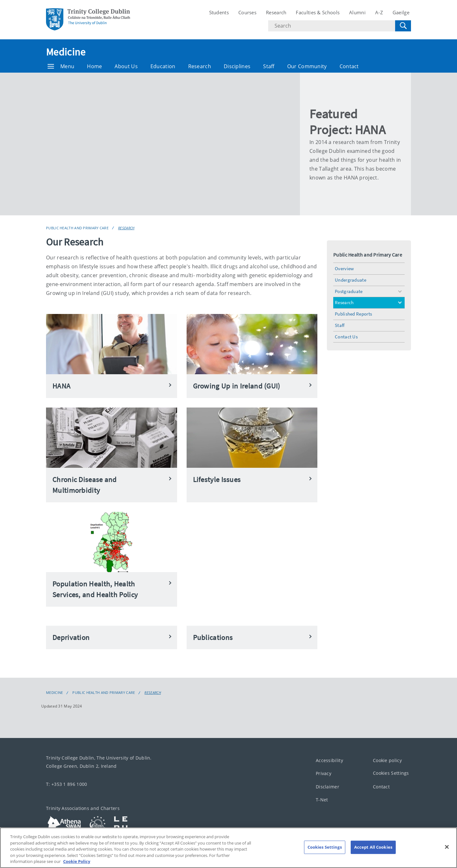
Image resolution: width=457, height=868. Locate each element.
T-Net (322, 800)
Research (276, 12)
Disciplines (237, 66)
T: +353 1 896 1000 (66, 784)
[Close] (447, 847)
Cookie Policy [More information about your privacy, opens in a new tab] (77, 861)
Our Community (307, 66)
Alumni (357, 12)
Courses (247, 12)
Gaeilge (401, 12)
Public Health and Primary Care (77, 228)
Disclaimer (328, 787)
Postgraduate (349, 291)
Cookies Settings (391, 773)
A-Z (379, 12)
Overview (344, 268)
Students (219, 12)
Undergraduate (351, 280)
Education (163, 66)
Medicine (66, 52)
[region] (228, 848)
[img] (173, 144)
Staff (269, 66)
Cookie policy (387, 760)
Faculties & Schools (318, 12)
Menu (61, 66)
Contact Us (346, 337)
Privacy (324, 773)
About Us (126, 66)
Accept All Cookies (373, 847)
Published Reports (353, 314)
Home (94, 66)
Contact (349, 66)
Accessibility (329, 760)
